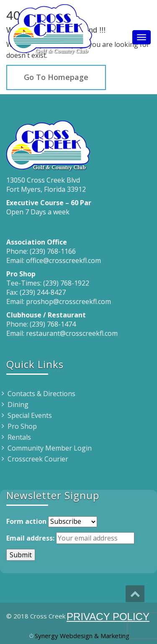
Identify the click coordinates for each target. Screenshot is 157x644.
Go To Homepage (56, 77)
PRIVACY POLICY (108, 617)
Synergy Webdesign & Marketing (82, 636)
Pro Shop (22, 426)
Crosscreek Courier (38, 459)
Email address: (30, 538)
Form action (26, 521)
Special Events (30, 415)
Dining (18, 404)
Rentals (19, 437)
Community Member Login (50, 448)
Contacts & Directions (41, 394)
